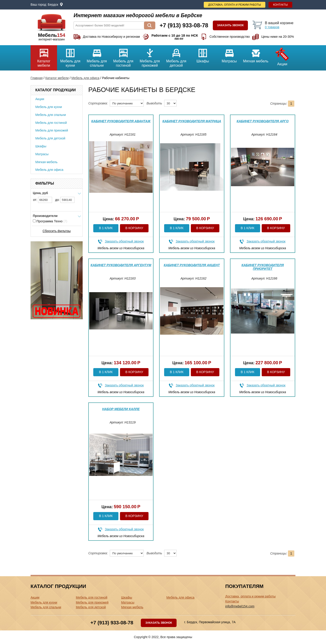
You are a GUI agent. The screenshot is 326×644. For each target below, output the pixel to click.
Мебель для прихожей (150, 56)
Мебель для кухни (70, 56)
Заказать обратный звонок (124, 241)
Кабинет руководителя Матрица (192, 121)
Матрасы (229, 54)
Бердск (53, 5)
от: (43, 200)
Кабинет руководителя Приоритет (263, 267)
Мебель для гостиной (123, 56)
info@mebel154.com (240, 606)
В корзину (134, 228)
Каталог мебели (44, 56)
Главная (37, 78)
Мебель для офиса (85, 78)
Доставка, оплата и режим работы (235, 5)
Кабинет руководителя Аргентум (121, 265)
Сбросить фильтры (57, 231)
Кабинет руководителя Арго (262, 121)
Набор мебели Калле (121, 409)
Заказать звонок (230, 25)
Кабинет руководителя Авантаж (121, 121)
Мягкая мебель (256, 54)
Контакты (280, 5)
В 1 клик (106, 228)
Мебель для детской (176, 56)
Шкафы (203, 54)
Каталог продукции (55, 90)
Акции (282, 56)
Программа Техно (50, 221)
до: (65, 200)
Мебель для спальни (97, 56)
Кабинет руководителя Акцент (192, 265)
